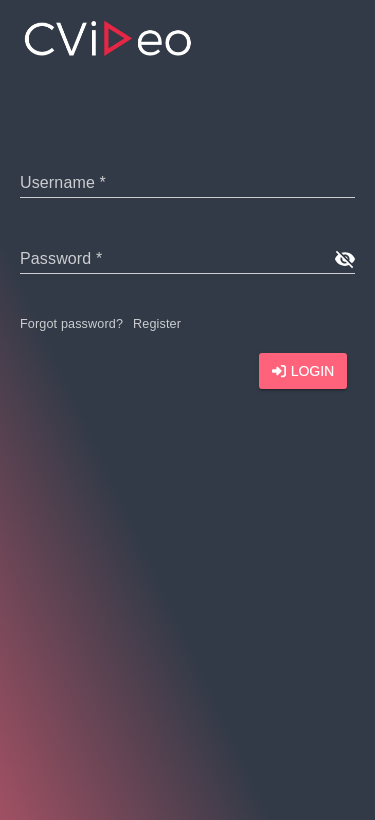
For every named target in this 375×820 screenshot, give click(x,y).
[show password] (344, 259)
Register (157, 324)
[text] (187, 182)
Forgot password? (71, 324)
